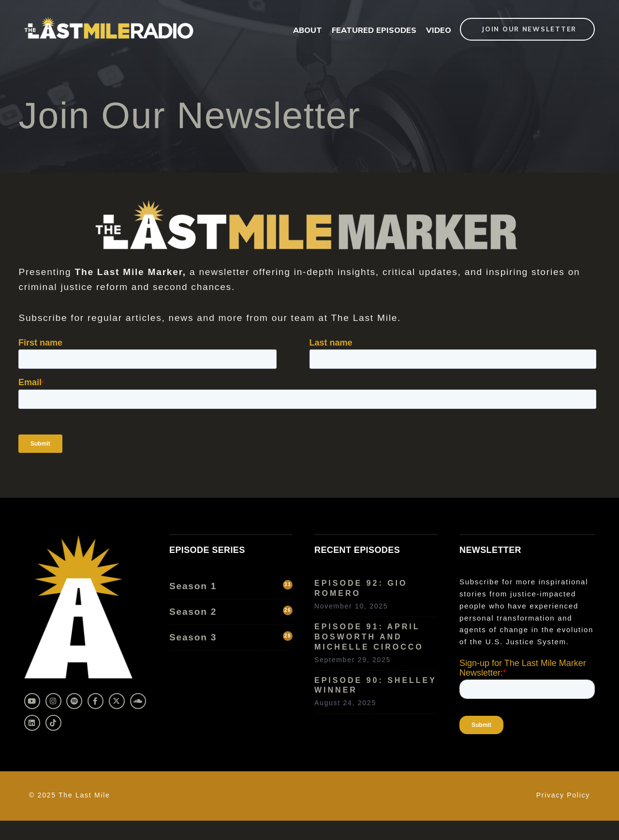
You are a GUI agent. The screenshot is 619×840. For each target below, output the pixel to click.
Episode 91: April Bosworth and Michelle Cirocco (369, 637)
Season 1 (231, 586)
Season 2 (231, 611)
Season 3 (231, 637)
